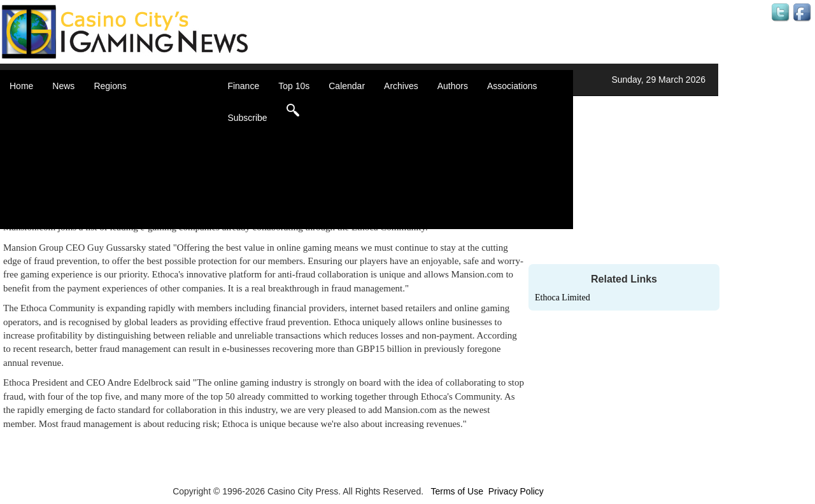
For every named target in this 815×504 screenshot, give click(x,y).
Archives (401, 86)
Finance (243, 86)
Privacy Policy (516, 491)
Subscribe (247, 118)
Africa (121, 108)
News (63, 86)
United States (136, 210)
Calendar (347, 86)
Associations (512, 86)
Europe (124, 159)
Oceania (126, 185)
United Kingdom (141, 197)
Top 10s (294, 86)
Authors (453, 86)
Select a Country (143, 223)
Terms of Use (457, 491)
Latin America (137, 172)
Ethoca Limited (563, 297)
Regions (110, 86)
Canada (125, 134)
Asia (118, 121)
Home (21, 86)
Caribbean (130, 146)
